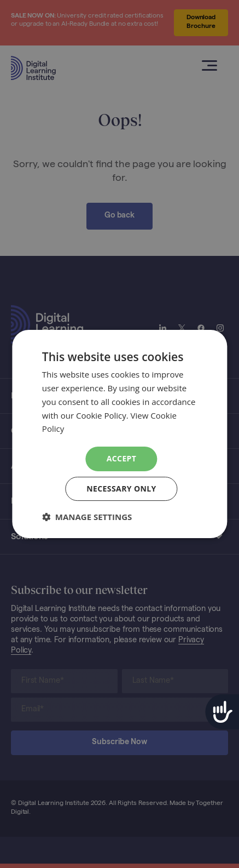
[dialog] (119, 434)
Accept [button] (122, 458)
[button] (87, 517)
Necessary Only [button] (121, 489)
